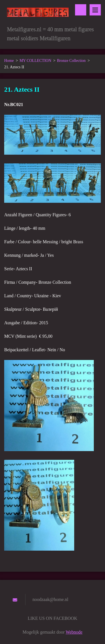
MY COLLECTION (35, 61)
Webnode (74, 632)
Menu (95, 10)
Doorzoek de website (81, 10)
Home (9, 61)
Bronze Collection (71, 61)
